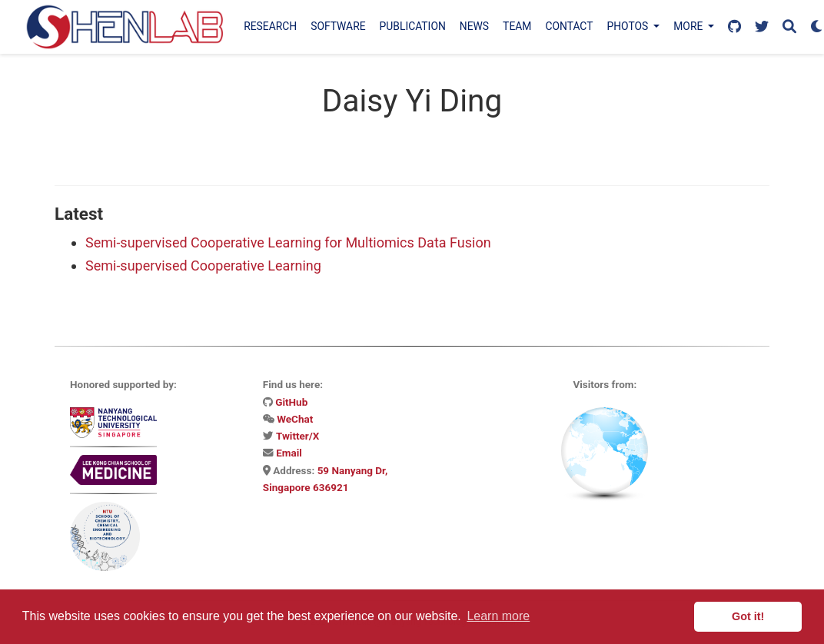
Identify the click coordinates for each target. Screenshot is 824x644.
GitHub (291, 402)
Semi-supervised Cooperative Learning (203, 266)
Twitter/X (297, 436)
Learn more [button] (498, 616)
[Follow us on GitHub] (734, 27)
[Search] (789, 27)
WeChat (295, 419)
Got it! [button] (748, 616)
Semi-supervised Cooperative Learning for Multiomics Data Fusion (288, 242)
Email (289, 453)
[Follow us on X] (762, 27)
